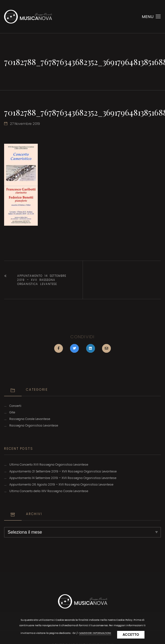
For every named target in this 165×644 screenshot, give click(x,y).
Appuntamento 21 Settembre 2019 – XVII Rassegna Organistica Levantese (63, 471)
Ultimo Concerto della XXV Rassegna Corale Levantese (49, 491)
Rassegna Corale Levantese (30, 419)
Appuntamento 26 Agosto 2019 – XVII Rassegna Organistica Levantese (61, 485)
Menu (151, 16)
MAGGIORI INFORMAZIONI (95, 633)
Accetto (131, 635)
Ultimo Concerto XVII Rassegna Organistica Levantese (49, 465)
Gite (12, 412)
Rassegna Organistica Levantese (34, 426)
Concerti (15, 406)
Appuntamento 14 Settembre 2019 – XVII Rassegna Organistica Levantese (42, 280)
